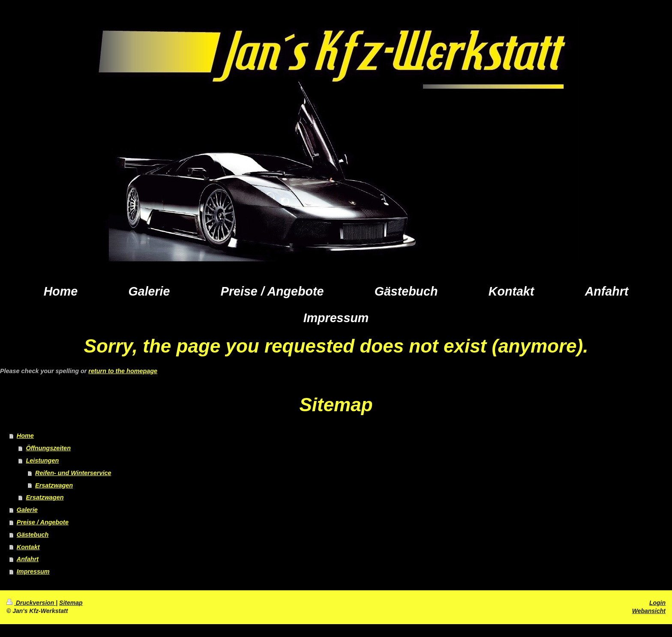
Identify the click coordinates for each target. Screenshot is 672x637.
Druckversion (31, 603)
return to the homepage (123, 371)
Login (657, 603)
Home (25, 436)
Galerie (27, 510)
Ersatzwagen (54, 485)
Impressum (33, 571)
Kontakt (28, 547)
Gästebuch (33, 535)
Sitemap (71, 603)
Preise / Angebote (43, 522)
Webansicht (649, 611)
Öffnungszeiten (48, 448)
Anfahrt (28, 559)
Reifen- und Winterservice (73, 473)
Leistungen (42, 461)
